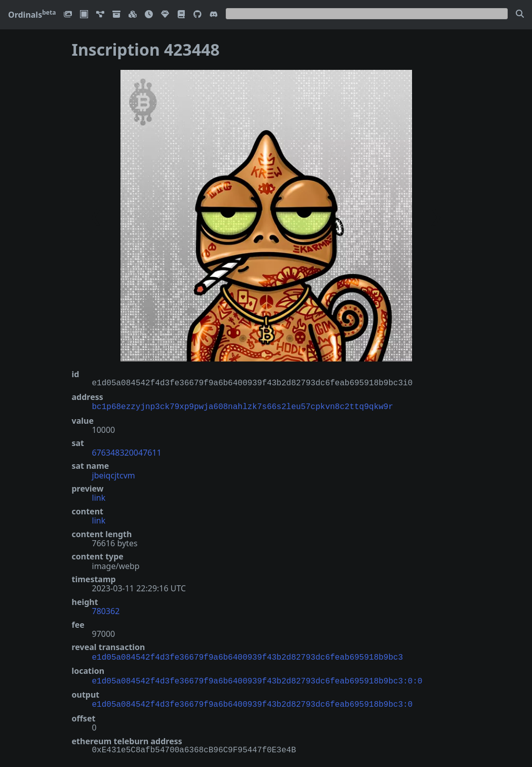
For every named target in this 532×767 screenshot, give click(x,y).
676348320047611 (127, 452)
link (99, 497)
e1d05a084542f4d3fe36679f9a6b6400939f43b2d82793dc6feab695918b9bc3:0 (253, 701)
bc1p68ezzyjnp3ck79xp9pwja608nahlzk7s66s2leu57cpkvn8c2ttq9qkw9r (243, 406)
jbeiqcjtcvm (114, 474)
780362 (106, 610)
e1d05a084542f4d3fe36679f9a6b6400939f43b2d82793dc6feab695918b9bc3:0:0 (257, 678)
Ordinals (32, 15)
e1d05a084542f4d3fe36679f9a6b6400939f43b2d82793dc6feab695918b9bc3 (248, 656)
